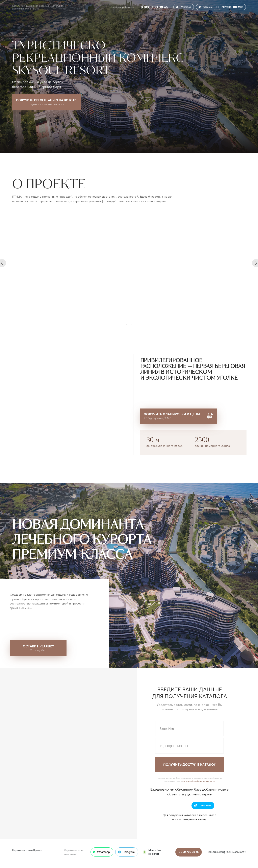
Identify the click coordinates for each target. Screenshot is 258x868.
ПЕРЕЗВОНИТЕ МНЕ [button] (232, 7)
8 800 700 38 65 (154, 7)
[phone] (189, 746)
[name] (189, 728)
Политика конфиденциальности (226, 852)
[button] (206, 7)
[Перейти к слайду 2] (129, 324)
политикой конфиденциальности (199, 781)
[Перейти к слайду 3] (132, 324)
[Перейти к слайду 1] (126, 324)
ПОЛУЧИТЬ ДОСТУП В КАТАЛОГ (189, 764)
